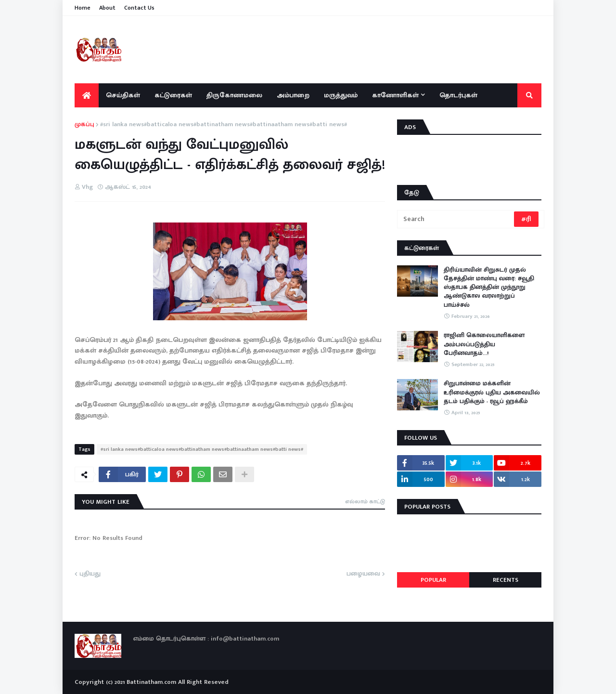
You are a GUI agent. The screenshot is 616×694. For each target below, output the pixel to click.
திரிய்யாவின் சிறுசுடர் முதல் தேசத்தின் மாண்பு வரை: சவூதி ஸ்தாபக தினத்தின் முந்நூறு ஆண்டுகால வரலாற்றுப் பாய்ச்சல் (489, 287)
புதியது (90, 574)
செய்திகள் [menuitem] (123, 95)
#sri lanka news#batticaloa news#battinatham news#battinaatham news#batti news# (224, 125)
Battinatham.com (151, 682)
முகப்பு (84, 125)
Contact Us (139, 8)
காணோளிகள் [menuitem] (395, 95)
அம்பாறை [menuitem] (293, 95)
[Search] (456, 219)
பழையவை (363, 574)
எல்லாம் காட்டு (365, 501)
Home (83, 8)
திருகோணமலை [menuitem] (234, 95)
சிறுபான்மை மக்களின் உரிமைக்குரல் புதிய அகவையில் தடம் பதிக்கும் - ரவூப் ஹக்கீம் (492, 392)
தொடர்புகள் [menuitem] (458, 95)
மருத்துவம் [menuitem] (341, 95)
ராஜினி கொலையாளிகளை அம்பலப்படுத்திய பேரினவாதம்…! (484, 344)
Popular (433, 580)
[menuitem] (87, 95)
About (107, 8)
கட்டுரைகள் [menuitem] (173, 95)
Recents (506, 580)
